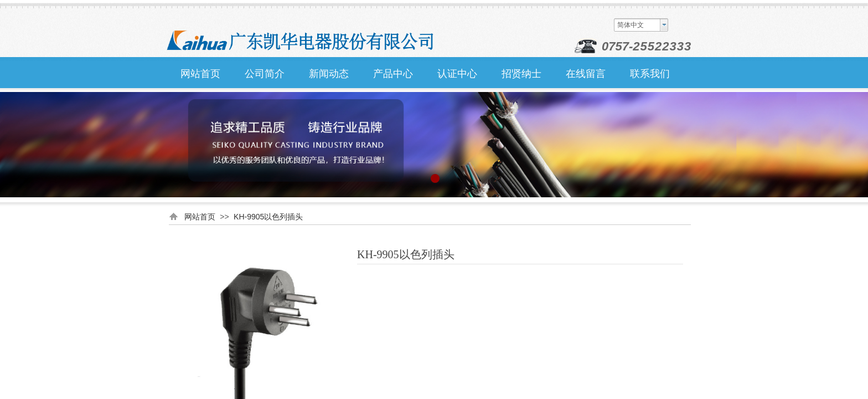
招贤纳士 (521, 74)
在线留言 (586, 74)
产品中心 (393, 74)
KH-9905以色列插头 (268, 217)
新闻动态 (329, 74)
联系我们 (650, 74)
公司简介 (265, 74)
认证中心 (457, 74)
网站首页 (200, 74)
